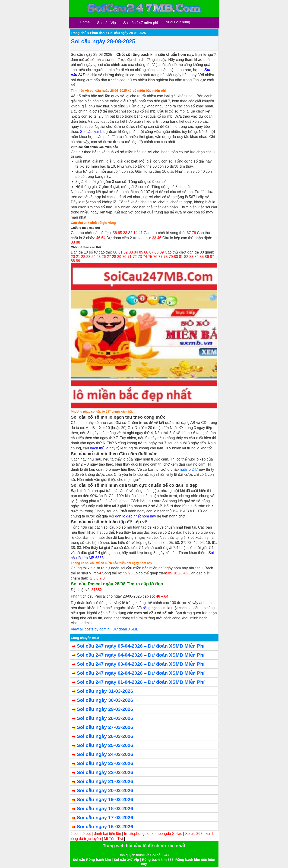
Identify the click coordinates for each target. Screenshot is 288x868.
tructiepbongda (136, 834)
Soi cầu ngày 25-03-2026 (105, 745)
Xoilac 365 (194, 834)
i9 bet (74, 834)
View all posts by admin (90, 629)
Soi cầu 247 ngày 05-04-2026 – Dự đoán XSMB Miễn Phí (141, 646)
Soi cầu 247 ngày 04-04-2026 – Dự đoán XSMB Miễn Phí (141, 655)
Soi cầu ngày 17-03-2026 (105, 817)
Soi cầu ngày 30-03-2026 (105, 700)
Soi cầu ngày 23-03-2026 (105, 763)
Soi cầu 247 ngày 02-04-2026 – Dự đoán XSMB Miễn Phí (141, 673)
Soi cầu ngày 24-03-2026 (105, 754)
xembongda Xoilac (167, 834)
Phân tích (97, 33)
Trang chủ (79, 33)
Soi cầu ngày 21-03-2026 (105, 781)
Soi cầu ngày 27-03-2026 (105, 727)
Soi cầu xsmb (91, 132)
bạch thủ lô (99, 448)
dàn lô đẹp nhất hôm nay (136, 516)
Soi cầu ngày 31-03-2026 (105, 691)
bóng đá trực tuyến (85, 839)
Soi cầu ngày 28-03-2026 (105, 718)
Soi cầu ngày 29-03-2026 (105, 709)
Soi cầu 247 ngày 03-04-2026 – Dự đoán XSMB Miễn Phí (141, 664)
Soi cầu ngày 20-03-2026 (105, 790)
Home (85, 22)
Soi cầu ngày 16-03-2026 (105, 826)
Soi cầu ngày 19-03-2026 (105, 799)
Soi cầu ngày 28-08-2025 (103, 41)
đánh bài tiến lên (108, 834)
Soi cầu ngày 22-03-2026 (105, 772)
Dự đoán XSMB (125, 629)
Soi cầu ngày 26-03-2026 (105, 736)
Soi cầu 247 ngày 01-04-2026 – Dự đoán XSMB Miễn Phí (141, 682)
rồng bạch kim (155, 608)
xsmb (210, 834)
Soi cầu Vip (106, 23)
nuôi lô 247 (189, 469)
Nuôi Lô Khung (178, 22)
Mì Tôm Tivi (113, 839)
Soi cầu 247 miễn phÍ (141, 23)
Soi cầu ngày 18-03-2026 (105, 808)
